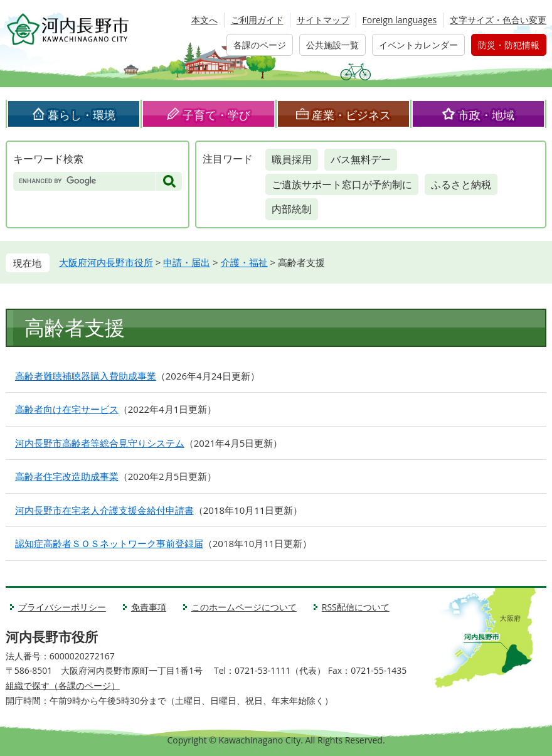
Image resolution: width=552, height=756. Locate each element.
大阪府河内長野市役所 (106, 262)
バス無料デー (361, 159)
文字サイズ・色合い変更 (498, 20)
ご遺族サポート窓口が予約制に (342, 184)
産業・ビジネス (351, 115)
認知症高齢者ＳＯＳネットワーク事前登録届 (109, 543)
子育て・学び (216, 115)
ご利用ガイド (257, 20)
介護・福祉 (244, 262)
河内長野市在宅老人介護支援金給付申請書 (104, 510)
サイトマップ (323, 20)
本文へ (204, 20)
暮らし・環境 (82, 115)
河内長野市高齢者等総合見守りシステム (100, 443)
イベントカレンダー (418, 45)
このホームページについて (244, 607)
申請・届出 (187, 262)
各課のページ (260, 45)
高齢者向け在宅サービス (67, 409)
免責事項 (149, 607)
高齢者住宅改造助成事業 (67, 476)
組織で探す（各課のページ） (63, 685)
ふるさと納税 (461, 184)
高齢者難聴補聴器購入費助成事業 (86, 376)
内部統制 (292, 209)
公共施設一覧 (332, 45)
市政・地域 (486, 115)
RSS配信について (356, 607)
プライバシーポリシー (62, 607)
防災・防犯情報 (509, 45)
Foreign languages (400, 20)
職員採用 (292, 159)
